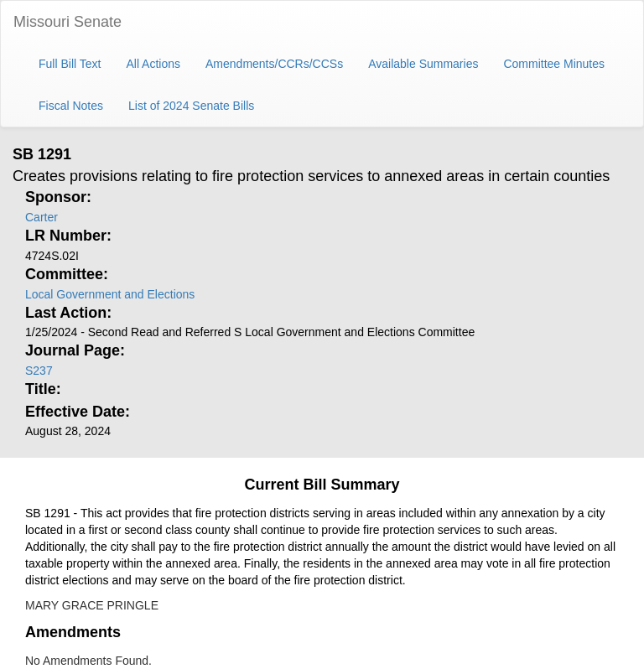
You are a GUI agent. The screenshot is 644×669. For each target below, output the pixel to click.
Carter (42, 217)
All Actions (153, 64)
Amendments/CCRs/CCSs (274, 64)
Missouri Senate (68, 22)
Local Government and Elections (110, 294)
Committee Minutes (554, 64)
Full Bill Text (70, 64)
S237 (39, 371)
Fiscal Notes (71, 106)
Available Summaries (423, 64)
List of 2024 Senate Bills (191, 106)
